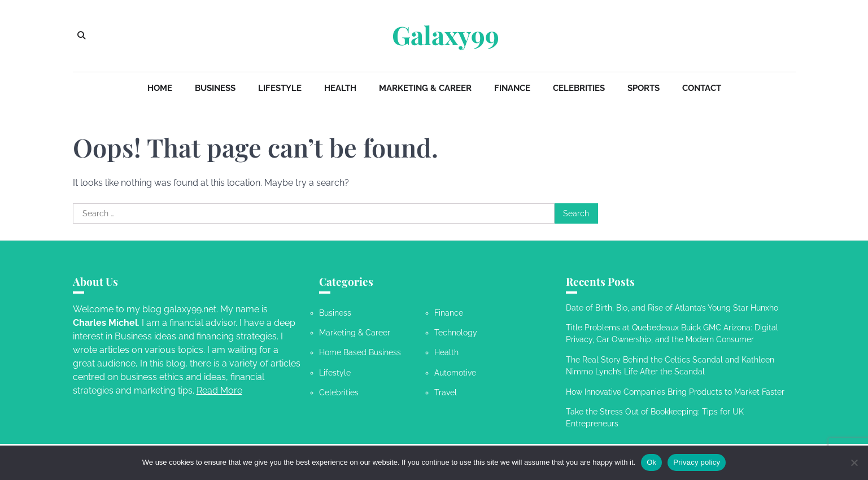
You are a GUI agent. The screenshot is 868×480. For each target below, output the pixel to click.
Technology (456, 333)
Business (215, 88)
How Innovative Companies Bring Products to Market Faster (675, 392)
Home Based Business (360, 352)
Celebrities (579, 88)
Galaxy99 (446, 35)
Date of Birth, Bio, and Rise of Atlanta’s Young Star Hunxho (672, 308)
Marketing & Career (425, 88)
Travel (446, 392)
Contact (702, 88)
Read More (219, 390)
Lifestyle (280, 88)
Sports (644, 88)
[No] (854, 462)
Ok (651, 462)
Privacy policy (697, 462)
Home (160, 88)
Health (340, 88)
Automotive (455, 373)
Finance (512, 88)
